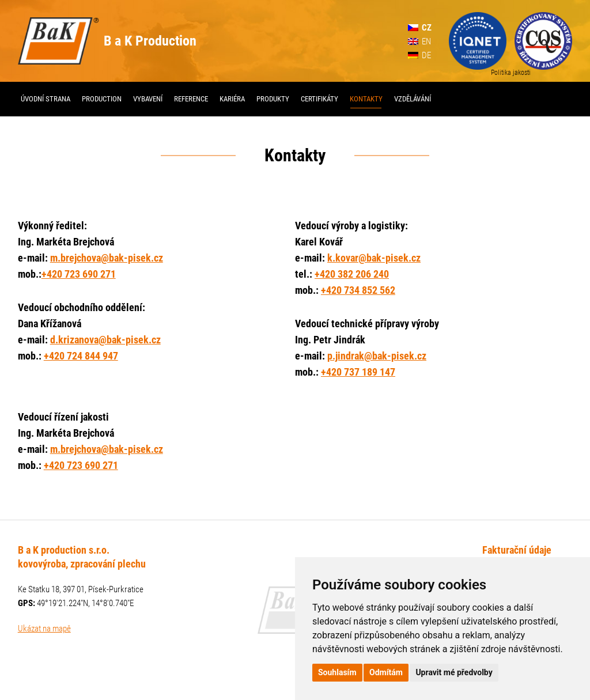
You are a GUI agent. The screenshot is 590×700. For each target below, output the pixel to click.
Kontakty (366, 99)
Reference (191, 99)
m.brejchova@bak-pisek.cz (107, 258)
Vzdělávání (413, 99)
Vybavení (148, 99)
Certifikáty (319, 99)
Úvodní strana (46, 99)
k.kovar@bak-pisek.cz (374, 258)
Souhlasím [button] (337, 672)
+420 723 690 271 (79, 274)
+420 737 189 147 (358, 372)
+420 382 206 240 (352, 274)
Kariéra (232, 99)
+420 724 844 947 (81, 356)
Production (102, 99)
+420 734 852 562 (358, 290)
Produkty (273, 99)
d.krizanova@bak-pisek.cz (105, 340)
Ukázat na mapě (44, 629)
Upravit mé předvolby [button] (454, 672)
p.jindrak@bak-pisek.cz (377, 356)
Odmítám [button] (386, 672)
